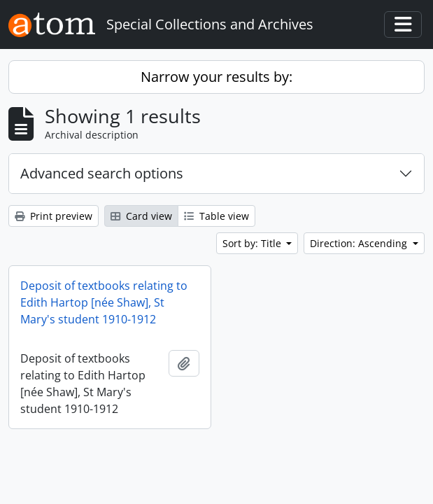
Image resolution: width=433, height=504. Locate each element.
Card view (141, 216)
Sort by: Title (253, 243)
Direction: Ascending (360, 243)
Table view (216, 216)
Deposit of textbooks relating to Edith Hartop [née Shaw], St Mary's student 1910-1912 (104, 302)
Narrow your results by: (216, 77)
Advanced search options (102, 173)
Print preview (54, 216)
